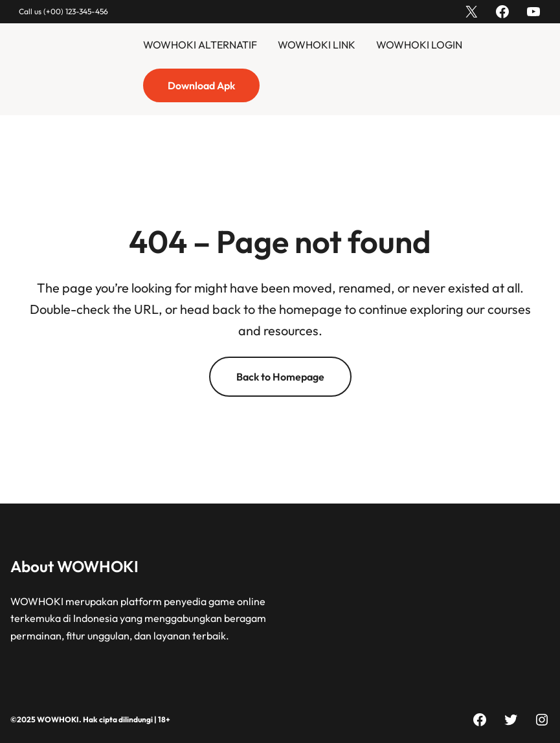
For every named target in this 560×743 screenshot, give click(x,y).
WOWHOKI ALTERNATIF (200, 45)
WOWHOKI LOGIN (419, 45)
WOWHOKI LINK (317, 45)
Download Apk (201, 85)
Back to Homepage (280, 377)
